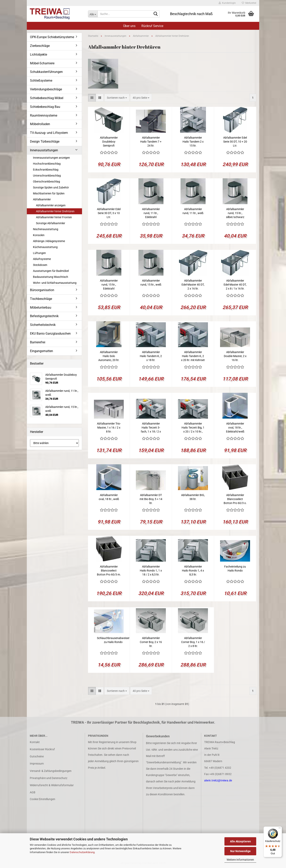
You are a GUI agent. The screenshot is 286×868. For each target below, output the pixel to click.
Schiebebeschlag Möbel (47, 98)
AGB (33, 792)
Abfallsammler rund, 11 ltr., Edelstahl (151, 213)
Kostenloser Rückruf (42, 749)
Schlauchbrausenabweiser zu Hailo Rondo (113, 640)
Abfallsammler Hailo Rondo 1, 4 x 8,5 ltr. (193, 571)
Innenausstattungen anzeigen (51, 158)
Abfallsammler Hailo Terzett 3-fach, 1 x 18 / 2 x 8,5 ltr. (151, 428)
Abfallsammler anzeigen (51, 205)
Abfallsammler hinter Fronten (54, 217)
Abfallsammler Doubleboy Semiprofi (109, 142)
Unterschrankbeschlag (47, 176)
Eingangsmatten (42, 351)
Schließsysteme (41, 81)
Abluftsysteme (42, 259)
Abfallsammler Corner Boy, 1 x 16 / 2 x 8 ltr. (193, 642)
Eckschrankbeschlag (46, 170)
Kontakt (35, 742)
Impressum (37, 764)
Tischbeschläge (41, 299)
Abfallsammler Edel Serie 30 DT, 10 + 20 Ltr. (235, 142)
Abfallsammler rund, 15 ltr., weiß (151, 283)
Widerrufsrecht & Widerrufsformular (52, 785)
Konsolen (39, 235)
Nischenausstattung (46, 229)
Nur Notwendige (240, 851)
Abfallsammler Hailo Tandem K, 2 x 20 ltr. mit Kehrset (193, 356)
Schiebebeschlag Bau (45, 107)
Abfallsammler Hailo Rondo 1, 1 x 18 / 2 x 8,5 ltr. (151, 571)
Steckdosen (40, 265)
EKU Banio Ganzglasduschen (50, 334)
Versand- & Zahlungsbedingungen (51, 771)
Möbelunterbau (41, 308)
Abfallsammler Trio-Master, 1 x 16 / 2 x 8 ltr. (109, 428)
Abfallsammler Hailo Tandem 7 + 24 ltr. (151, 142)
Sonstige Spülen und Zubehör (51, 187)
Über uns (129, 26)
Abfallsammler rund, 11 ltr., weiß (193, 211)
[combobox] (117, 98)
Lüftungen (39, 253)
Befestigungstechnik (44, 316)
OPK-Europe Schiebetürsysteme (52, 37)
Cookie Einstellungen (43, 799)
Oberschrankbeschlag (46, 182)
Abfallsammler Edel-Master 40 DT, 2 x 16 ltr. (193, 285)
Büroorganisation (42, 290)
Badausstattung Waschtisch (51, 277)
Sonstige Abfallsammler (51, 223)
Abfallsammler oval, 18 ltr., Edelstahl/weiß (235, 428)
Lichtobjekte (39, 55)
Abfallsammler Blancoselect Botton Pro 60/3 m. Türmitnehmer (109, 571)
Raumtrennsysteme (44, 115)
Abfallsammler (42, 199)
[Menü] (280, 829)
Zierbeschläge (40, 46)
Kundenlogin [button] (227, 3)
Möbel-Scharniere (42, 63)
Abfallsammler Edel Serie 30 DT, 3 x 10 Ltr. (109, 213)
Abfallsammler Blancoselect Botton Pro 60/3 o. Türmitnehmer (235, 499)
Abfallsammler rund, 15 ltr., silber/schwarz (235, 213)
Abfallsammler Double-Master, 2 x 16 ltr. (235, 356)
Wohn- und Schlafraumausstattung (55, 283)
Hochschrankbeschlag (47, 164)
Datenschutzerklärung (82, 852)
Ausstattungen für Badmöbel (51, 271)
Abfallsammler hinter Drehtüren (55, 211)
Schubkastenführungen (46, 72)
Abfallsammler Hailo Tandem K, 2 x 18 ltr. (151, 356)
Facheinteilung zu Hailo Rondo (235, 569)
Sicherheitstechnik (43, 325)
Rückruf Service (152, 26)
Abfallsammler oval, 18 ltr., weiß (109, 497)
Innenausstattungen (44, 150)
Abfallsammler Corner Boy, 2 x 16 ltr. (151, 642)
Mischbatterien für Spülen (49, 193)
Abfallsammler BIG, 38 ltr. (193, 497)
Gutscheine (37, 756)
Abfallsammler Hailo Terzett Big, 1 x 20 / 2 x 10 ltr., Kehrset (193, 428)
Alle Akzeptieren (240, 841)
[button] (92, 98)
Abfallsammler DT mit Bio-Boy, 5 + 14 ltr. (151, 499)
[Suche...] (93, 14)
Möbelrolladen (40, 124)
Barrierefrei (38, 342)
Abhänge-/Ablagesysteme (49, 241)
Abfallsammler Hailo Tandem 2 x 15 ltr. (193, 142)
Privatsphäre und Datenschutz (49, 778)
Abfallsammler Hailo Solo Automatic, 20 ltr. (109, 356)
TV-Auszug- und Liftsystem (49, 133)
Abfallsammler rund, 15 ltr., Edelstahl (109, 285)
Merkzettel (249, 3)
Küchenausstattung (45, 247)
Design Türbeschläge (45, 141)
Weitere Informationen (240, 860)
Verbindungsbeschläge (46, 89)
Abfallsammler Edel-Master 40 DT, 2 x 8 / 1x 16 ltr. (235, 285)
